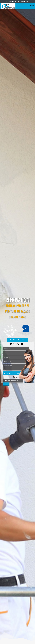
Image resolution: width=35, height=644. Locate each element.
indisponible (11, 1)
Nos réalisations (18, 340)
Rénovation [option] (18, 300)
